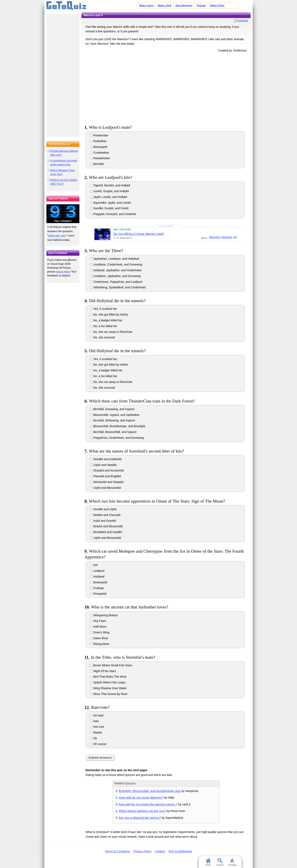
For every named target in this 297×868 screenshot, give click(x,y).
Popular (201, 6)
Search (220, 862)
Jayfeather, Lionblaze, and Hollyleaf (114, 259)
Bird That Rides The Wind (108, 677)
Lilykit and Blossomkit (105, 488)
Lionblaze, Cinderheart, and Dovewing (116, 264)
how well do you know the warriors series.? (148, 804)
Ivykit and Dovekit (103, 521)
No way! (97, 715)
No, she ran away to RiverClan (111, 332)
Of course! (98, 744)
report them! (63, 272)
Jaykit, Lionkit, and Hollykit (109, 197)
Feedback (243, 21)
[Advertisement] (166, 88)
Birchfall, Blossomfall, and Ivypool (113, 432)
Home (208, 862)
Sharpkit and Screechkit (107, 470)
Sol (94, 565)
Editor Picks (217, 6)
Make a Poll (164, 6)
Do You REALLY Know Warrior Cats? (139, 234)
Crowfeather (100, 153)
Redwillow (98, 141)
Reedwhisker (100, 158)
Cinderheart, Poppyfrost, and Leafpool (116, 282)
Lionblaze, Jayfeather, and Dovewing (115, 276)
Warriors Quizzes (220, 237)
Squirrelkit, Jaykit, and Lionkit (110, 203)
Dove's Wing (100, 632)
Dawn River (99, 638)
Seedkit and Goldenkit (106, 459)
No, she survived (102, 337)
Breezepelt (99, 147)
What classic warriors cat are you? (142, 811)
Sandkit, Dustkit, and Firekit (109, 208)
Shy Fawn (98, 621)
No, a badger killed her (106, 320)
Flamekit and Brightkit (106, 476)
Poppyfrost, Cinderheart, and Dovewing (117, 438)
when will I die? (57, 236)
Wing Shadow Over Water (108, 688)
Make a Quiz (146, 6)
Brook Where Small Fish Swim (111, 665)
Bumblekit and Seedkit (106, 532)
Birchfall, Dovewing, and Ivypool (112, 409)
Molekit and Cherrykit (105, 515)
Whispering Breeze (104, 615)
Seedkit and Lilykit (103, 509)
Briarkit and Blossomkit (106, 526)
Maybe (96, 732)
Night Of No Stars (103, 671)
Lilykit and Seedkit (103, 465)
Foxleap (97, 588)
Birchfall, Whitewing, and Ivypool (112, 420)
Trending (232, 862)
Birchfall (97, 164)
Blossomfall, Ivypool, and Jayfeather (115, 415)
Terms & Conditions (117, 851)
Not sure (97, 727)
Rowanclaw (99, 135)
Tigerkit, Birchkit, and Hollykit (110, 185)
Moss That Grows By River (109, 694)
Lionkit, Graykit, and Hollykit (110, 191)
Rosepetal (98, 594)
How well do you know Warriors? (141, 797)
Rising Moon (100, 644)
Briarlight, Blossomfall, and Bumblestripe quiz (150, 791)
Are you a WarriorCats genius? (140, 818)
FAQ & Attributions (180, 851)
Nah (94, 721)
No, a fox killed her (104, 326)
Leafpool (97, 571)
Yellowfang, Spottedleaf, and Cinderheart (118, 287)
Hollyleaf (97, 577)
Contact (160, 851)
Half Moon (98, 627)
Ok (94, 738)
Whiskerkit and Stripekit (107, 482)
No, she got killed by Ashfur (109, 315)
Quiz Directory (184, 6)
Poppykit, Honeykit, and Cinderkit (113, 214)
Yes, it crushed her (104, 309)
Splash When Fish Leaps (108, 682)
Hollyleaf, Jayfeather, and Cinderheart (116, 270)
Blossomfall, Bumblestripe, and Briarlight (118, 426)
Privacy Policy (142, 851)
